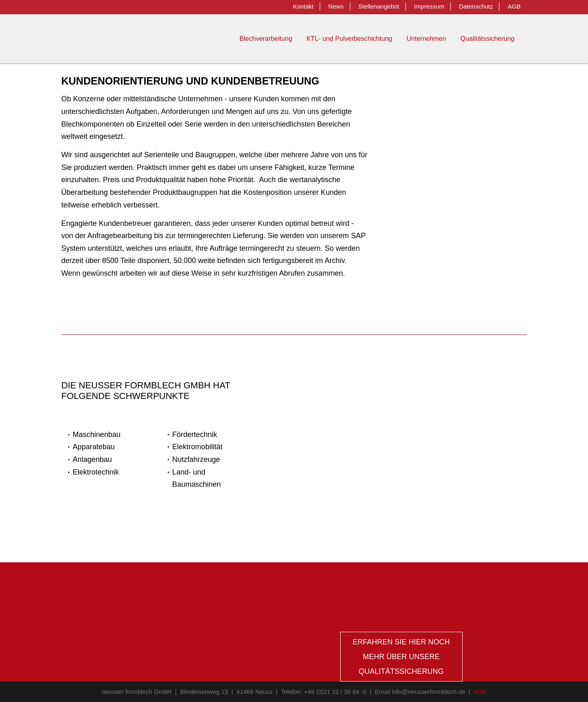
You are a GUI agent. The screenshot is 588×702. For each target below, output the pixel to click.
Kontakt (303, 6)
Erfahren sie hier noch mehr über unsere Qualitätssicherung (401, 657)
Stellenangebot (379, 6)
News (336, 6)
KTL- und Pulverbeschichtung (350, 39)
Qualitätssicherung (487, 39)
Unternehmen (427, 39)
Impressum (429, 6)
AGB (514, 6)
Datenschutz (476, 6)
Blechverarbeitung (266, 39)
